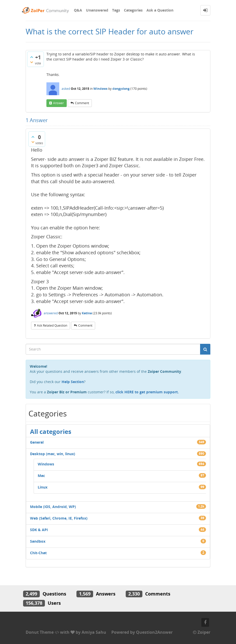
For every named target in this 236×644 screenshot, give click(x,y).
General (37, 442)
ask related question (52, 325)
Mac (41, 476)
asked (66, 89)
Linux (43, 487)
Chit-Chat (38, 553)
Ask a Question (160, 10)
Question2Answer (154, 632)
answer (58, 103)
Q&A (78, 10)
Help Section (73, 382)
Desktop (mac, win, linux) (53, 454)
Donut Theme (40, 632)
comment (82, 103)
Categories (133, 10)
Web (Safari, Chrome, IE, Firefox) (59, 518)
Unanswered (97, 10)
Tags (116, 10)
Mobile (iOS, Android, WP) (53, 507)
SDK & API (39, 530)
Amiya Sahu (94, 632)
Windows (100, 89)
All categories (51, 431)
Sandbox (38, 541)
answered (51, 313)
